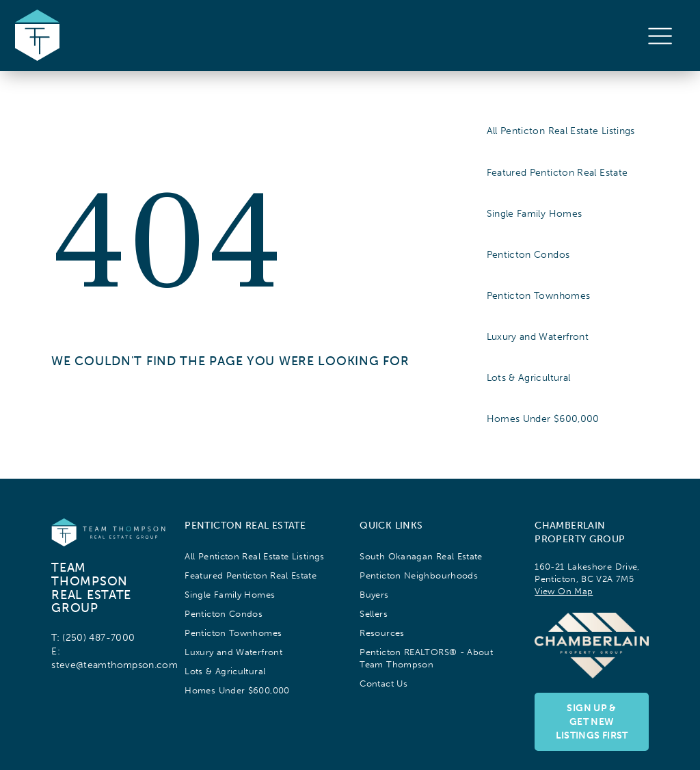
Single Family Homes (535, 213)
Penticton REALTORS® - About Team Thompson (426, 658)
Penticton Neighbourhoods (419, 575)
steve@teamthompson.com (115, 665)
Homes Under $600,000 (543, 419)
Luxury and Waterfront (538, 336)
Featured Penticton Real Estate (557, 172)
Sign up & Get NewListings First (592, 721)
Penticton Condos (528, 254)
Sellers (374, 614)
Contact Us (383, 683)
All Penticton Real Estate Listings (561, 131)
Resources (382, 633)
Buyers (374, 595)
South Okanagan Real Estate (421, 556)
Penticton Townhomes (539, 295)
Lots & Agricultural (529, 377)
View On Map (564, 591)
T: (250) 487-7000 (93, 637)
